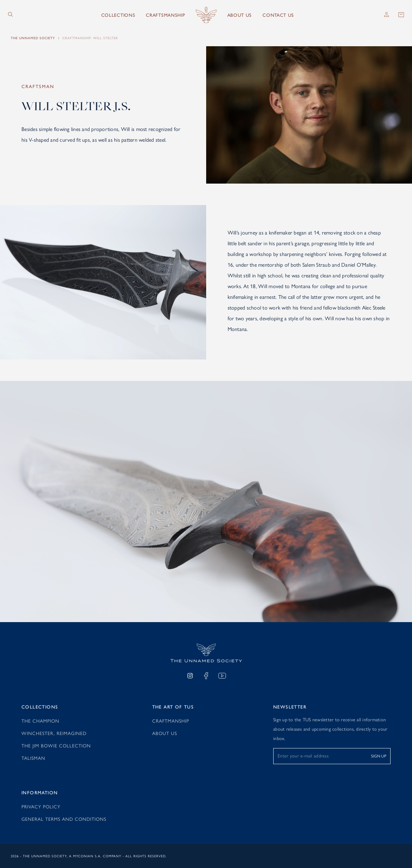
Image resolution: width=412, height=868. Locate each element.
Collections (118, 15)
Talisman (33, 758)
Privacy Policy (41, 806)
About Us (165, 733)
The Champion (40, 721)
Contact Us (278, 15)
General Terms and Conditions (64, 819)
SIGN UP (379, 756)
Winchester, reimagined (54, 733)
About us (240, 15)
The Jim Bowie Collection (56, 745)
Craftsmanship (165, 15)
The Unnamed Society (33, 38)
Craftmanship (171, 721)
